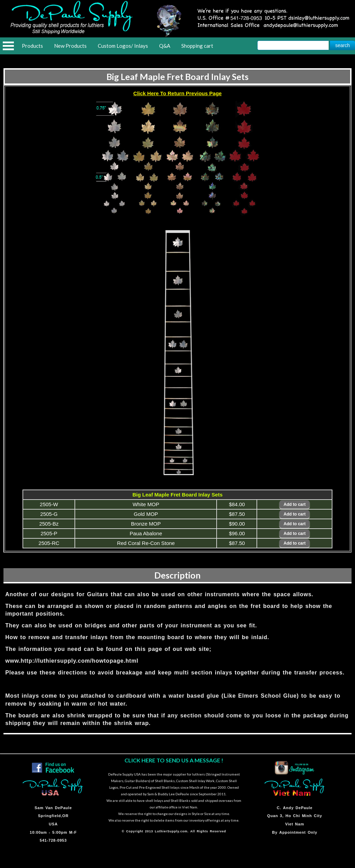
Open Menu (8, 46)
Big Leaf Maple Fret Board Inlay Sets (177, 77)
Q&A (165, 46)
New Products (70, 46)
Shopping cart (197, 46)
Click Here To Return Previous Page (178, 93)
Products (32, 46)
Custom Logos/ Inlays (123, 46)
